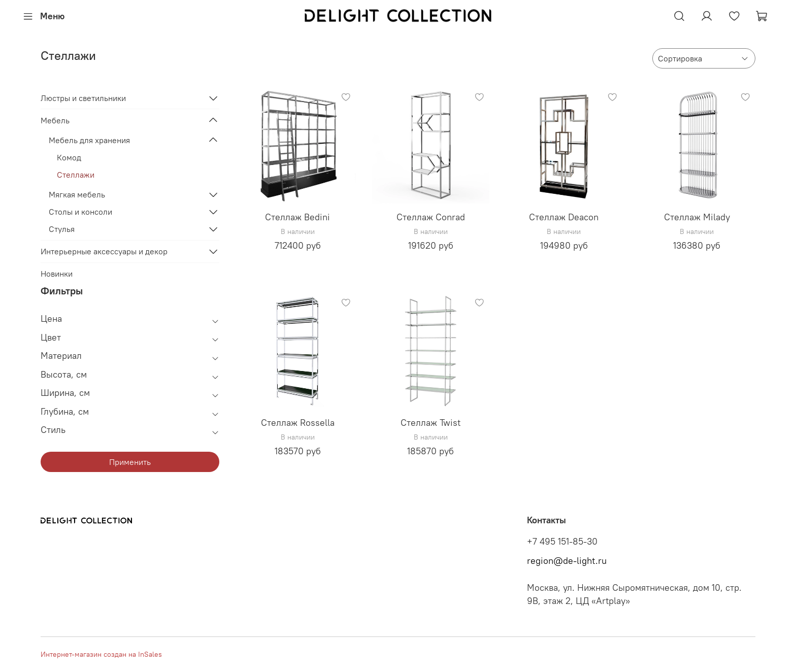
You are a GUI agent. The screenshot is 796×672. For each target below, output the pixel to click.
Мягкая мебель (77, 194)
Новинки (57, 274)
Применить (130, 462)
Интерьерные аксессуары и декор (104, 251)
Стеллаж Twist (430, 423)
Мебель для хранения (89, 140)
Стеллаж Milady (697, 217)
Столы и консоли (80, 212)
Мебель (55, 120)
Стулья (62, 229)
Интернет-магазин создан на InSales (101, 654)
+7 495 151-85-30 (562, 542)
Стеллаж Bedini (297, 217)
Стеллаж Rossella (298, 423)
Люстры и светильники (83, 98)
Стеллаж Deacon (564, 217)
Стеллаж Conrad (431, 217)
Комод (69, 157)
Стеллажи (76, 175)
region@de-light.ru (567, 561)
